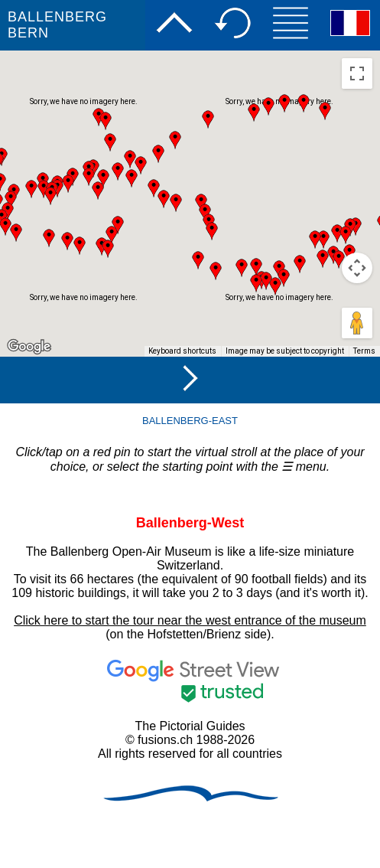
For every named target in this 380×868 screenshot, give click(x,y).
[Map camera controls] (357, 268)
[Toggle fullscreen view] (357, 73)
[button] (325, 111)
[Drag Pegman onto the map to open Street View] (357, 323)
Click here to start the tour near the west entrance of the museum (190, 620)
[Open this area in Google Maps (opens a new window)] (29, 347)
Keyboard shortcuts (182, 351)
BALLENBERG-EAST (190, 421)
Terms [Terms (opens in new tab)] (364, 351)
